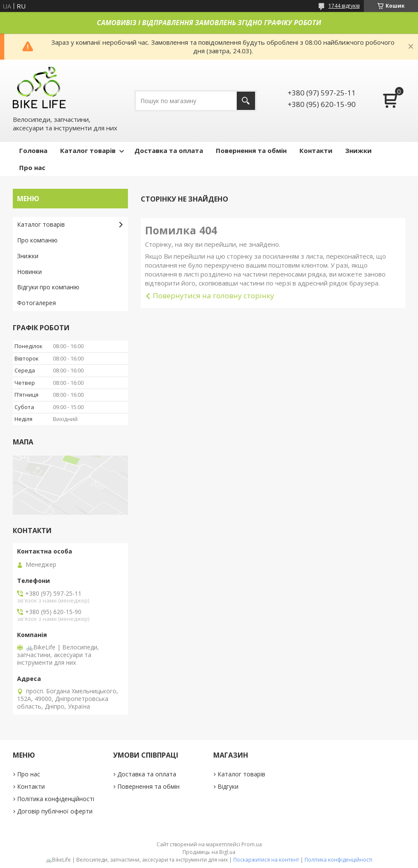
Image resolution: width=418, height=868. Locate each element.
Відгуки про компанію (48, 287)
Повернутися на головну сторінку (213, 296)
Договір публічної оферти (55, 811)
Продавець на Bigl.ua (209, 852)
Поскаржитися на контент (266, 860)
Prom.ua (252, 844)
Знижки (358, 150)
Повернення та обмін (251, 150)
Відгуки (228, 786)
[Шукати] (246, 101)
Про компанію (37, 240)
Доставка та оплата (169, 150)
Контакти (316, 150)
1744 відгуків (344, 6)
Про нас (32, 167)
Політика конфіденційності (56, 799)
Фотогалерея (36, 303)
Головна (33, 150)
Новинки (29, 272)
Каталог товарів (88, 150)
